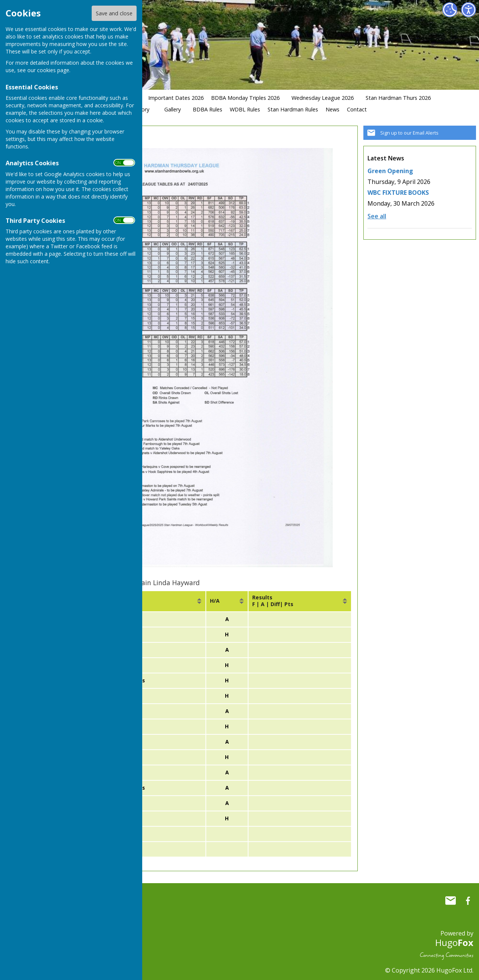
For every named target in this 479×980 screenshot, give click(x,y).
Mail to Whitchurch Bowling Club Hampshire (451, 898)
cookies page (53, 70)
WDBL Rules (245, 109)
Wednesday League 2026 (323, 98)
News (332, 109)
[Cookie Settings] (450, 10)
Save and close (114, 13)
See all (377, 216)
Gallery (173, 109)
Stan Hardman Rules (293, 109)
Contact (357, 109)
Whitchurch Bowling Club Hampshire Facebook (468, 898)
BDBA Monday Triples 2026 (245, 98)
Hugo (454, 939)
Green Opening (390, 171)
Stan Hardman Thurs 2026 (398, 98)
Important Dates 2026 (176, 98)
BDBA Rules (208, 109)
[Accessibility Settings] (469, 10)
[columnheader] (147, 601)
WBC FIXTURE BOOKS (398, 193)
